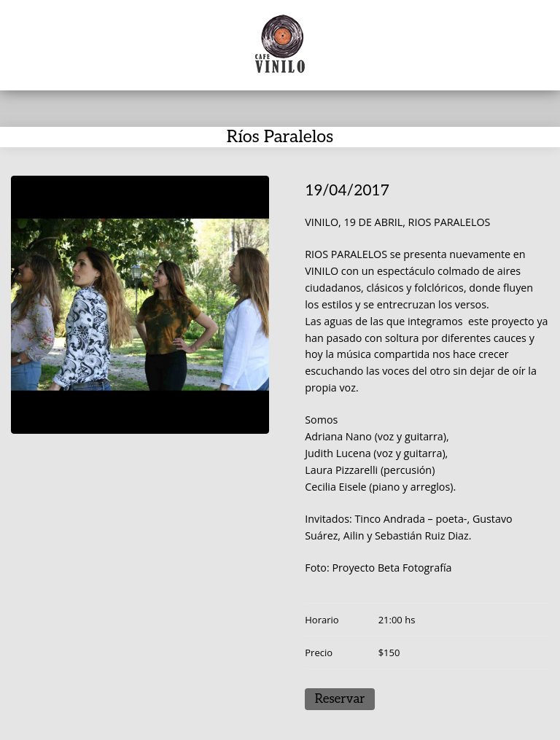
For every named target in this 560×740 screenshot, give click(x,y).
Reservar (340, 699)
